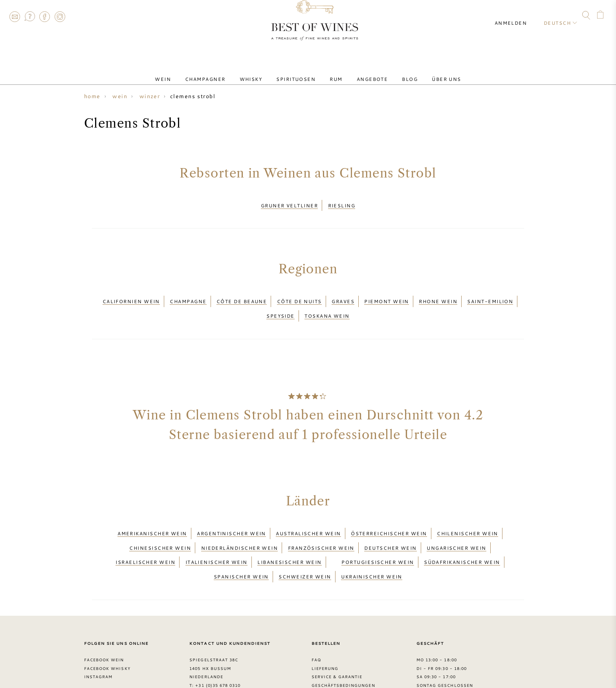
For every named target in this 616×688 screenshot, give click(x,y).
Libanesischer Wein (289, 535)
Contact (15, 16)
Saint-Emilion (490, 294)
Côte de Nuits (299, 294)
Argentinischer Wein (231, 516)
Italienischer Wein (216, 535)
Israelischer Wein (145, 535)
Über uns (424, 72)
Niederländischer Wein (240, 526)
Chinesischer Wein (160, 526)
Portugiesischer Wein (378, 535)
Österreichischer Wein (389, 516)
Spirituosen (299, 72)
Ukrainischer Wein (372, 545)
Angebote (363, 72)
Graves (343, 294)
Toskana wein (327, 304)
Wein (185, 72)
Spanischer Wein (241, 545)
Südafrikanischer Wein (462, 535)
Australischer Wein (308, 516)
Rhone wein (438, 294)
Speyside (280, 304)
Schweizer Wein (305, 545)
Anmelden (518, 16)
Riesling (342, 203)
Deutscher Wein (390, 526)
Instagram (60, 16)
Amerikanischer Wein (152, 516)
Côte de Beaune (242, 294)
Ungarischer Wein (456, 526)
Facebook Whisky (107, 634)
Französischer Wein (321, 526)
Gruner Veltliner (289, 203)
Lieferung (325, 634)
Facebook (45, 16)
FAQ (29, 16)
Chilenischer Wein (467, 516)
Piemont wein (386, 294)
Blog (394, 72)
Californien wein (131, 294)
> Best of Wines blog (112, 660)
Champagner (221, 72)
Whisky (260, 72)
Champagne (188, 294)
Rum (333, 72)
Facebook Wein (104, 625)
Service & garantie (337, 642)
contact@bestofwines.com (232, 660)
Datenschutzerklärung (344, 660)
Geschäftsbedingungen (343, 651)
